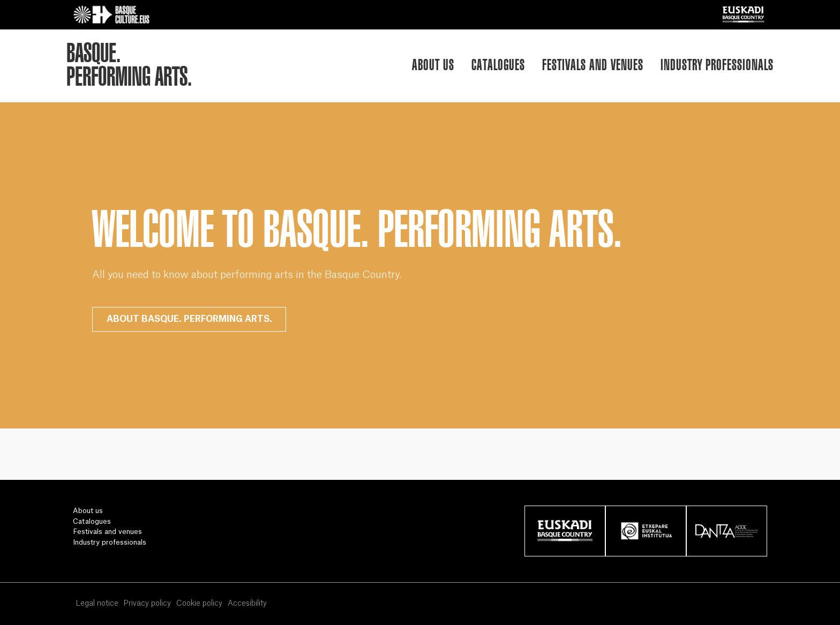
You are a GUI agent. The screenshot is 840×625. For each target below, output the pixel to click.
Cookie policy (199, 604)
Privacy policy (147, 604)
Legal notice (97, 604)
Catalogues (498, 65)
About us (433, 65)
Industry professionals (717, 65)
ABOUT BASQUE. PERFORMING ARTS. (189, 319)
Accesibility (247, 604)
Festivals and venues (593, 65)
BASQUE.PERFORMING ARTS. (129, 65)
